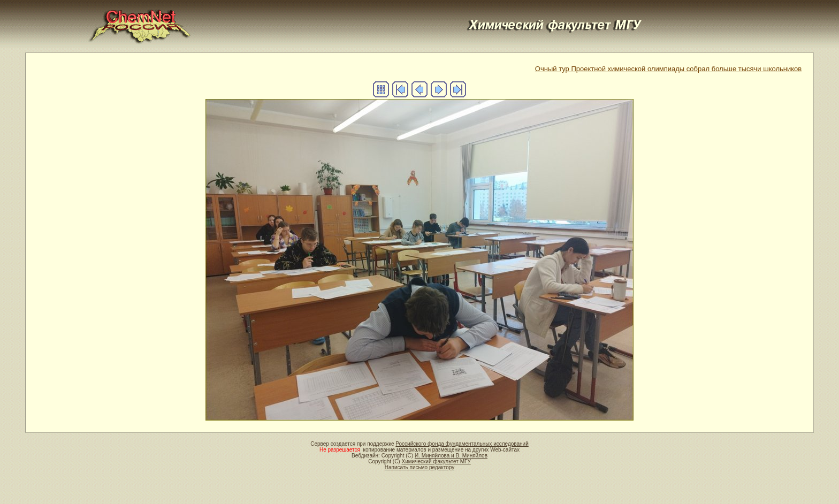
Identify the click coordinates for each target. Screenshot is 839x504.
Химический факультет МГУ (436, 461)
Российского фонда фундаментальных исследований (462, 444)
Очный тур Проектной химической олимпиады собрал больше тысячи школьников (668, 69)
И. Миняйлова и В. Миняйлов (451, 456)
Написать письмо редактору (419, 467)
